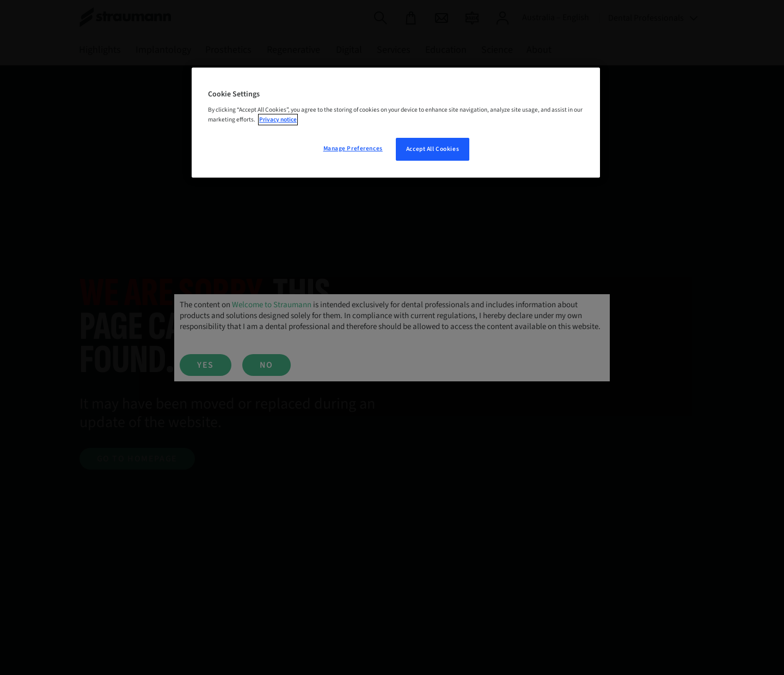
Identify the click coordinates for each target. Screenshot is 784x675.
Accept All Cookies (433, 149)
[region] (396, 123)
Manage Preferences (353, 148)
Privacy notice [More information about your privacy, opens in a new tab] (278, 120)
